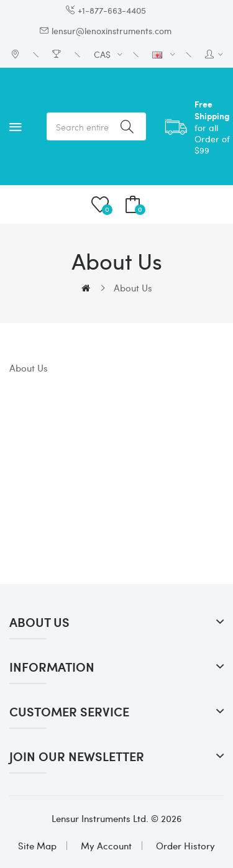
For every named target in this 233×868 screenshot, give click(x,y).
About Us (133, 288)
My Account (106, 846)
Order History (185, 846)
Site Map (37, 846)
